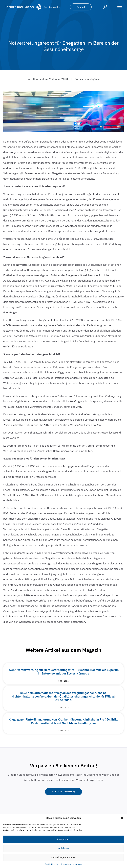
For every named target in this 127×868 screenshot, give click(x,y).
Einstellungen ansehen (63, 857)
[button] (122, 818)
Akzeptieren (63, 839)
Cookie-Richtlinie (52, 864)
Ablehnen (63, 848)
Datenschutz (66, 864)
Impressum (77, 864)
